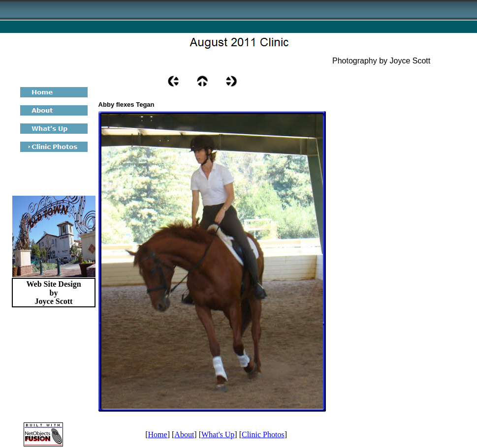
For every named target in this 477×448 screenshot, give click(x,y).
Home (158, 434)
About (184, 434)
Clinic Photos (263, 434)
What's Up (218, 434)
